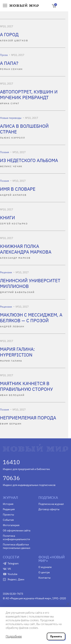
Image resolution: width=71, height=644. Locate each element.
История (8, 504)
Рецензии (6, 272)
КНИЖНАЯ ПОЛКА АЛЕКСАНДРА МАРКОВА (26, 249)
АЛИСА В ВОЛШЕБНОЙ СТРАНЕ (24, 129)
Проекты (8, 515)
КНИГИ (7, 218)
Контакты (44, 578)
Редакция (9, 509)
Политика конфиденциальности (16, 537)
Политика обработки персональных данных (17, 546)
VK (9, 569)
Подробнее (14, 636)
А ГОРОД (9, 34)
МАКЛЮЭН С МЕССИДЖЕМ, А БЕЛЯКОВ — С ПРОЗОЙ (31, 318)
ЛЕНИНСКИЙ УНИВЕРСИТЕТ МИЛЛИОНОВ (30, 283)
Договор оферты (49, 509)
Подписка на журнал (51, 504)
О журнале (45, 567)
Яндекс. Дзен (16, 579)
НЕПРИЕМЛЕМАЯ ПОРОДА (28, 418)
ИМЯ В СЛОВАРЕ (18, 189)
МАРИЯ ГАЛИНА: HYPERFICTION (17, 352)
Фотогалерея (11, 525)
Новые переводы (11, 118)
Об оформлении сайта (17, 530)
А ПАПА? (9, 63)
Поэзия (4, 152)
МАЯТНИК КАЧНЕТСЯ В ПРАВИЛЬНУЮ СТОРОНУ (26, 386)
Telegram (13, 563)
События (8, 520)
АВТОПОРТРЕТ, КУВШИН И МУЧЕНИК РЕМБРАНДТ (29, 95)
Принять (56, 636)
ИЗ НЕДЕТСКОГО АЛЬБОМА (29, 160)
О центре (44, 572)
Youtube (12, 574)
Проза (4, 55)
